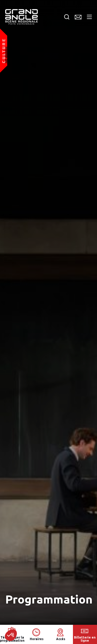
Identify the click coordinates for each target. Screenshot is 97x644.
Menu (89, 17)
